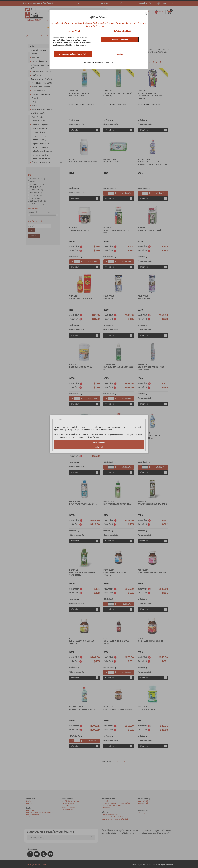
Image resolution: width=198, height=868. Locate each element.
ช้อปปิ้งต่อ (120, 54)
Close (146, 13)
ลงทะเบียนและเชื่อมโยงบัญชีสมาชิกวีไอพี (73, 54)
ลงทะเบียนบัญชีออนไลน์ (120, 40)
